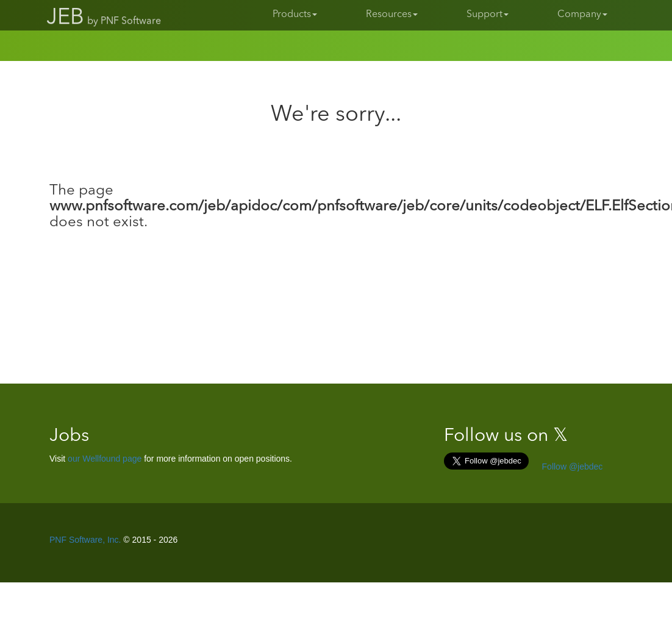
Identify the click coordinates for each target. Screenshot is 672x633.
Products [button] (295, 15)
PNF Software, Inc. (85, 540)
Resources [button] (392, 15)
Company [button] (582, 15)
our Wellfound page (105, 459)
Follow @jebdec (571, 467)
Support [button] (488, 15)
